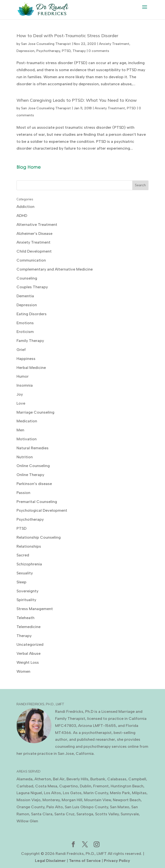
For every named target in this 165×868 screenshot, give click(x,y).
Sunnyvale (130, 814)
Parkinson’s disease (34, 484)
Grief (21, 350)
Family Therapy (30, 341)
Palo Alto (55, 807)
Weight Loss (28, 662)
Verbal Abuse (29, 653)
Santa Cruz (64, 814)
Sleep (21, 582)
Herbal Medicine (31, 368)
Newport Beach (127, 800)
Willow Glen (27, 821)
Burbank (98, 779)
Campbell (137, 779)
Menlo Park (120, 793)
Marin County (96, 793)
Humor (23, 376)
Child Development (34, 251)
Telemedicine (29, 627)
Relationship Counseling (39, 537)
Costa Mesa (46, 786)
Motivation (27, 439)
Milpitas (139, 793)
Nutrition (25, 457)
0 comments (99, 51)
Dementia (25, 296)
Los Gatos (72, 793)
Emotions (25, 323)
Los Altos (52, 793)
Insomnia (25, 385)
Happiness (26, 359)
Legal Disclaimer (50, 861)
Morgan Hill (72, 800)
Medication (27, 421)
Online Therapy (30, 475)
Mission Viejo (29, 800)
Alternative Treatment (37, 225)
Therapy (79, 51)
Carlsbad (25, 786)
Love (21, 403)
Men (20, 430)
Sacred (23, 555)
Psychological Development (42, 510)
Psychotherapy (48, 51)
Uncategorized (30, 644)
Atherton (43, 779)
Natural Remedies (33, 448)
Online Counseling (33, 466)
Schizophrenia (29, 564)
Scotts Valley (107, 814)
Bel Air (59, 779)
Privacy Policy (117, 861)
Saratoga (85, 814)
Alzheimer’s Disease (34, 234)
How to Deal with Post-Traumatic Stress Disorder (67, 36)
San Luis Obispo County (86, 807)
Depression (25, 51)
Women (23, 671)
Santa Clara (42, 814)
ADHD (22, 216)
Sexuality (25, 573)
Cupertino (69, 786)
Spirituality (26, 600)
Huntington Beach (127, 786)
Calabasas (117, 779)
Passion (23, 493)
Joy (20, 394)
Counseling (27, 278)
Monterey (51, 800)
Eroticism (25, 332)
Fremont (101, 786)
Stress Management (35, 609)
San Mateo (120, 807)
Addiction (25, 207)
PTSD (66, 51)
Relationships (29, 546)
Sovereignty (27, 591)
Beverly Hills (77, 779)
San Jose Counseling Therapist (46, 44)
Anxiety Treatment (114, 44)
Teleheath (25, 618)
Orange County (30, 807)
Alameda (25, 779)
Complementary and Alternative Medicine (55, 269)
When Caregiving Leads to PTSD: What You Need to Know (77, 100)
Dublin (86, 786)
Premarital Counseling (37, 502)
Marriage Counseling (35, 412)
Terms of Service (85, 861)
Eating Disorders (32, 314)
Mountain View (98, 800)
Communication (31, 260)
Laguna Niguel (29, 793)
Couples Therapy (32, 287)
